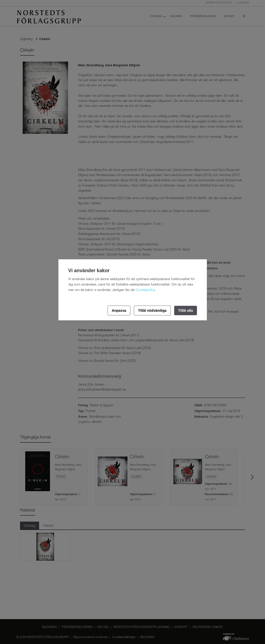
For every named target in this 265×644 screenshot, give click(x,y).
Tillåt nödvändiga (152, 310)
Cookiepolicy (145, 290)
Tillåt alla (186, 310)
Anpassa (119, 310)
